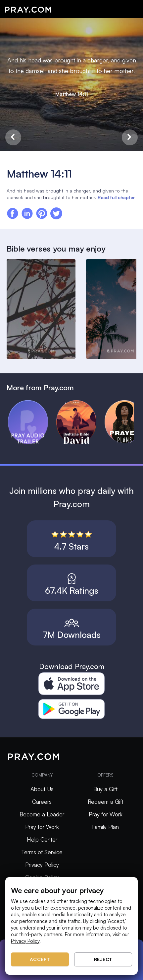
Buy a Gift (105, 789)
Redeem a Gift (106, 802)
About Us (42, 789)
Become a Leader (42, 814)
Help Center (42, 839)
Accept (40, 959)
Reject (103, 959)
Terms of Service (42, 852)
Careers (42, 802)
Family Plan (105, 827)
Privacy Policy (42, 865)
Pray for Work (42, 827)
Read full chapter (116, 197)
